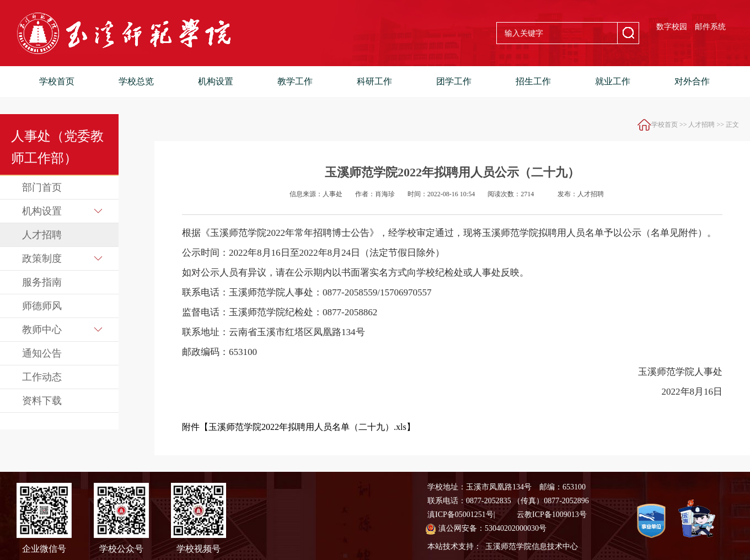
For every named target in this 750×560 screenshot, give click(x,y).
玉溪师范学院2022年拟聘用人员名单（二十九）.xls (307, 427)
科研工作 (374, 81)
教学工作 (295, 81)
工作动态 (42, 377)
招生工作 (533, 81)
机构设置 (216, 81)
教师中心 (62, 330)
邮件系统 (710, 27)
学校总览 (136, 81)
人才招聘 (42, 235)
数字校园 (672, 27)
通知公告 (42, 353)
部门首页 (42, 187)
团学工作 (454, 81)
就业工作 (613, 81)
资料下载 (42, 401)
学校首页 (57, 81)
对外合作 (692, 81)
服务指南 (42, 282)
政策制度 (62, 259)
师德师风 (42, 306)
